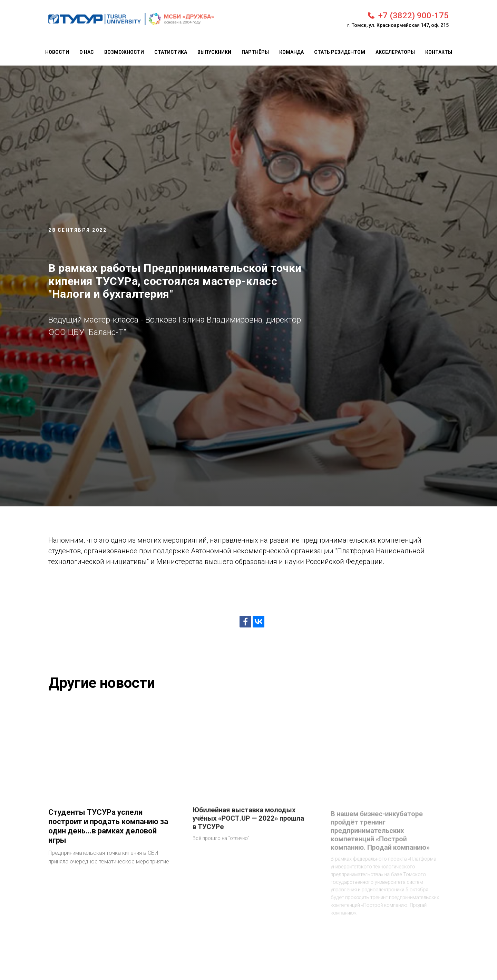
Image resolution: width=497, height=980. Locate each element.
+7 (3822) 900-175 (413, 16)
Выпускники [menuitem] (214, 52)
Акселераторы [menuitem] (395, 52)
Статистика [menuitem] (171, 52)
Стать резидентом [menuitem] (340, 52)
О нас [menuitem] (87, 52)
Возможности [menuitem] (124, 52)
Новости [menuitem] (57, 52)
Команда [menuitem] (291, 52)
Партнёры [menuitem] (255, 52)
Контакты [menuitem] (439, 52)
